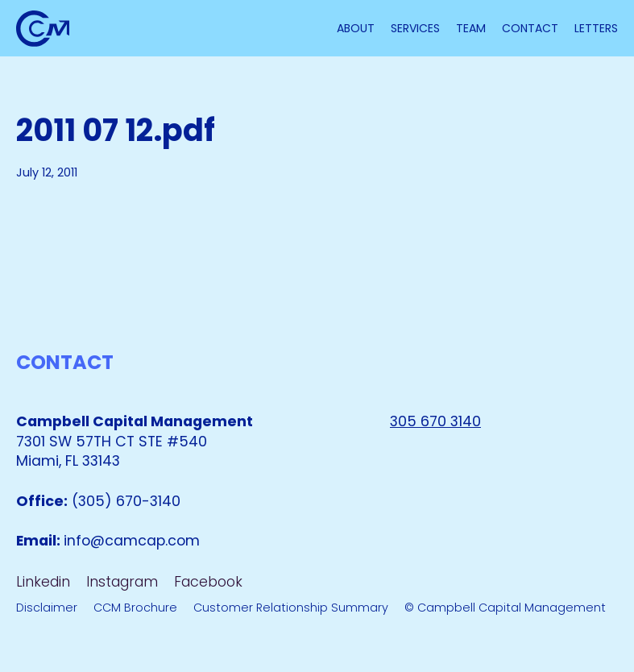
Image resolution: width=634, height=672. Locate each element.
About (356, 28)
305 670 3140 (435, 421)
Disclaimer (47, 608)
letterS (596, 28)
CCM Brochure (135, 608)
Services (415, 28)
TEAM (471, 28)
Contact (530, 28)
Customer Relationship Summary (291, 608)
